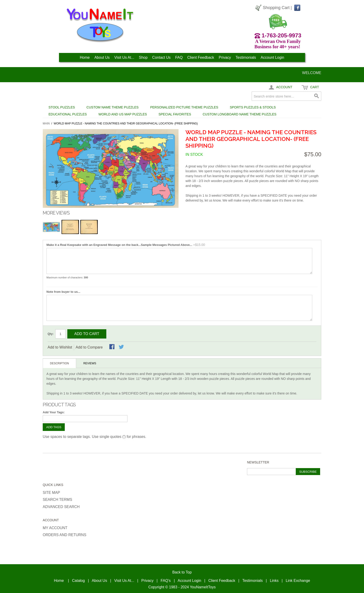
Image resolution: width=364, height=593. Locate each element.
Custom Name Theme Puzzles (113, 107)
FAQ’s (166, 581)
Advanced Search (61, 507)
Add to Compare (89, 347)
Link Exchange (298, 581)
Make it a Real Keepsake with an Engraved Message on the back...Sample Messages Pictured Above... (119, 245)
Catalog (78, 581)
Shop (143, 57)
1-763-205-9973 (281, 35)
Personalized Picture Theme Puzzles (184, 107)
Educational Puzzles (68, 114)
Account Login (272, 57)
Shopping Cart (276, 8)
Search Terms (57, 500)
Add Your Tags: (54, 412)
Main (46, 124)
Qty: (51, 334)
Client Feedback (201, 57)
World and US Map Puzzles (123, 114)
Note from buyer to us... (63, 292)
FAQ (179, 57)
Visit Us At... (124, 57)
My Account (55, 528)
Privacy (225, 57)
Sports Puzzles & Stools (253, 107)
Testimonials (246, 57)
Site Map (51, 493)
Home (85, 57)
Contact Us (161, 57)
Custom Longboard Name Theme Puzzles (240, 114)
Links (274, 581)
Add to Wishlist (60, 347)
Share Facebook (112, 347)
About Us (102, 57)
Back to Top (182, 572)
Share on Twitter (122, 347)
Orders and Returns (65, 535)
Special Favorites (175, 114)
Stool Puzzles (62, 107)
